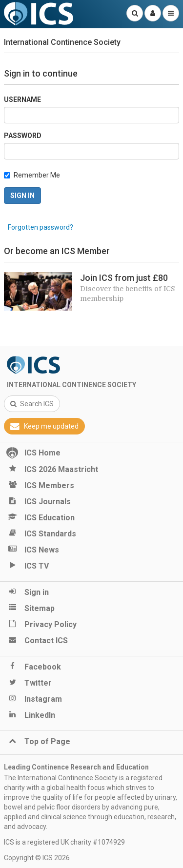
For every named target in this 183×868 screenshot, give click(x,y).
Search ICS (32, 404)
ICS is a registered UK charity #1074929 (64, 842)
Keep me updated (44, 426)
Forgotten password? (41, 227)
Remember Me (37, 175)
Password (23, 136)
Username (22, 99)
